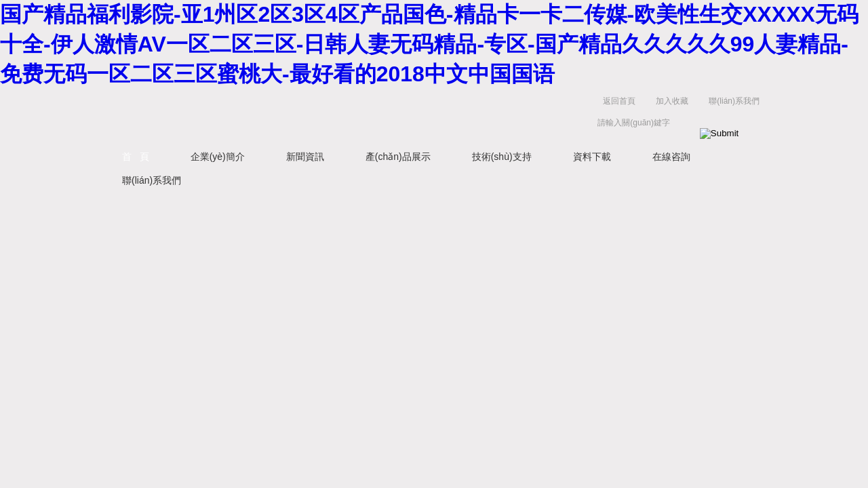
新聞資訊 (305, 157)
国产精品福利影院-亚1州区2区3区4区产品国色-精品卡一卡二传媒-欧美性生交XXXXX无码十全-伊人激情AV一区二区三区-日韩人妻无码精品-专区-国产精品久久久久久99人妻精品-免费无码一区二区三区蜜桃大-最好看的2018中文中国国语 (429, 44)
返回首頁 (619, 101)
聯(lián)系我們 (734, 101)
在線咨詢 (671, 157)
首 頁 (136, 157)
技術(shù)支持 (502, 157)
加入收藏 (672, 101)
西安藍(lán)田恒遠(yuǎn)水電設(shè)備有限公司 (254, 115)
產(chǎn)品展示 (398, 157)
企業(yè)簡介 (218, 157)
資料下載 (592, 157)
